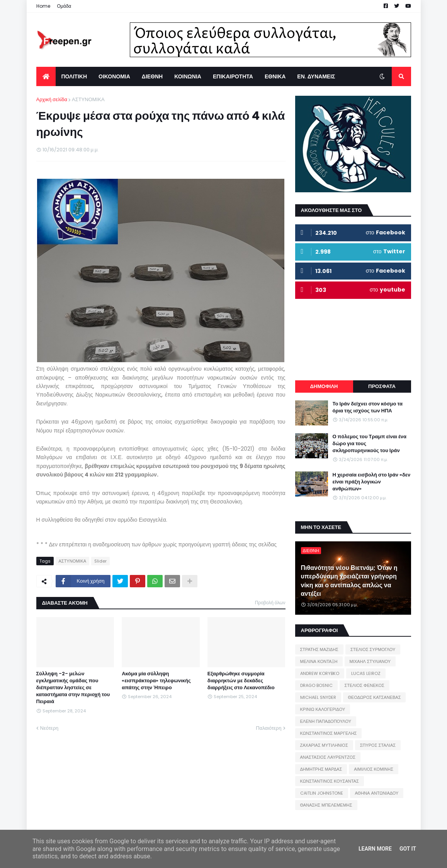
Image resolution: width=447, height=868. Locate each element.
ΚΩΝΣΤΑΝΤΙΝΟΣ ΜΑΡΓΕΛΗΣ (329, 733)
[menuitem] (46, 76)
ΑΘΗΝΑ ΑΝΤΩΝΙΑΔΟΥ (377, 793)
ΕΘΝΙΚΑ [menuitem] (275, 76)
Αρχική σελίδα (52, 99)
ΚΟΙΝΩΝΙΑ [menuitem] (188, 76)
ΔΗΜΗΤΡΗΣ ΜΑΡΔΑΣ (321, 769)
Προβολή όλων (270, 603)
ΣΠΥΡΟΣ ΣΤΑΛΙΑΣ (378, 745)
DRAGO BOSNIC (316, 685)
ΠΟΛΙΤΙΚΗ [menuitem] (74, 76)
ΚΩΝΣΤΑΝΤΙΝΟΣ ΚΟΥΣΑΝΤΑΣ (330, 781)
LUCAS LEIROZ (366, 673)
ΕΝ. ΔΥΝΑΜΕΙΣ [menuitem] (316, 76)
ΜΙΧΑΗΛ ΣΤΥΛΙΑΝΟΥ (370, 661)
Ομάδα (64, 6)
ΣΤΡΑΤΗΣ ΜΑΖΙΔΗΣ (319, 649)
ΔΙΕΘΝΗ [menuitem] (152, 76)
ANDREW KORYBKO (320, 673)
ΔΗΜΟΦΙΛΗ (324, 386)
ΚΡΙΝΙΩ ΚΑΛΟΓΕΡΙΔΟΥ (323, 709)
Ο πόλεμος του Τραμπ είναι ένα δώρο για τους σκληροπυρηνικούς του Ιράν (370, 444)
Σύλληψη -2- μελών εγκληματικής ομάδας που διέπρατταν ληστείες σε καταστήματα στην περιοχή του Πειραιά (73, 688)
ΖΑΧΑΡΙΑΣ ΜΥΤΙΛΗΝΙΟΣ (324, 745)
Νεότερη (49, 728)
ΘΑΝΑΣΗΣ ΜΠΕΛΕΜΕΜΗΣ (326, 805)
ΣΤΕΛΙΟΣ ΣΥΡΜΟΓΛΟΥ (373, 649)
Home (43, 6)
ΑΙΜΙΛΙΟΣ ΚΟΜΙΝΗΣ (374, 769)
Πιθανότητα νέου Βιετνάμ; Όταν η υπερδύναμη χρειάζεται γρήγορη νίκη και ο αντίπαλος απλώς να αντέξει (349, 581)
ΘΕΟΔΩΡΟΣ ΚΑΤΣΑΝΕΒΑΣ (375, 697)
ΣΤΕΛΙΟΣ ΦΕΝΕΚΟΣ (365, 685)
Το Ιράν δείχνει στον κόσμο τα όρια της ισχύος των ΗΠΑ (368, 407)
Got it (408, 849)
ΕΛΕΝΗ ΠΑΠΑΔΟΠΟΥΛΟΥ (326, 721)
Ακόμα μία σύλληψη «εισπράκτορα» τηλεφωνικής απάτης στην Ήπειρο (156, 681)
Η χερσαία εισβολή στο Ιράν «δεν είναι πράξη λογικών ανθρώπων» (372, 482)
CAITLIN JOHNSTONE (322, 793)
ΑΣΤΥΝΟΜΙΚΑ (88, 99)
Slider (100, 561)
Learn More (375, 849)
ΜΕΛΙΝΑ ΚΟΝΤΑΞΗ (319, 661)
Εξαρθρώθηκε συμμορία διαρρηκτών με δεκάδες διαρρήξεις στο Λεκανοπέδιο (241, 681)
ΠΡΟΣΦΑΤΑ (382, 386)
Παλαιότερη (269, 728)
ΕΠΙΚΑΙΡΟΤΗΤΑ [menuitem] (233, 76)
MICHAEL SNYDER (318, 697)
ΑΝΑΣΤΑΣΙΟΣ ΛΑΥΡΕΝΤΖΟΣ (328, 757)
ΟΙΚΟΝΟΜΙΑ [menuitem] (114, 76)
